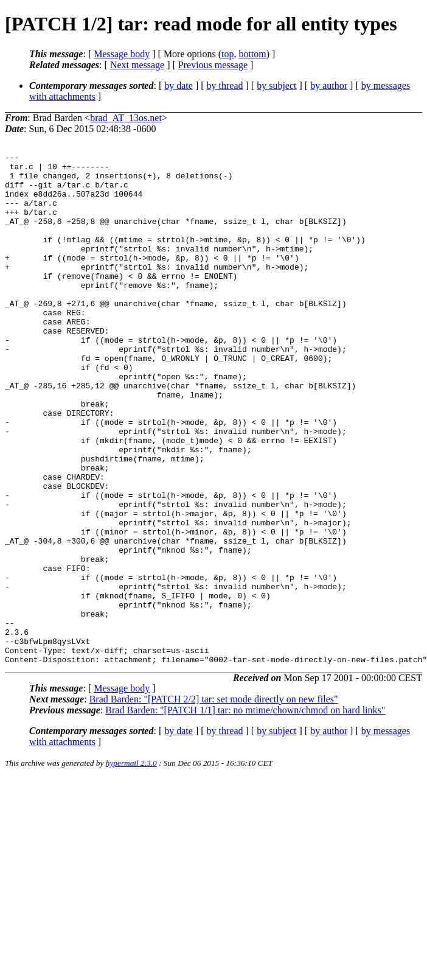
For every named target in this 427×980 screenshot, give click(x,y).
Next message (137, 65)
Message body (122, 54)
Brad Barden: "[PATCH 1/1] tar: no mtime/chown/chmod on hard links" (245, 812)
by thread (225, 86)
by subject (276, 86)
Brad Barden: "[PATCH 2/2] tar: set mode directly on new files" (214, 801)
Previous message (213, 65)
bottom (252, 54)
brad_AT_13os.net (126, 118)
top (227, 54)
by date (179, 86)
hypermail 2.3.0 (131, 865)
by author (329, 86)
